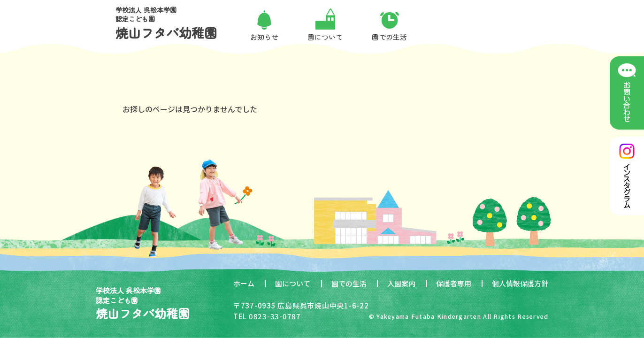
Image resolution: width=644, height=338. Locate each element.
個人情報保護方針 (520, 283)
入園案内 (401, 283)
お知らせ (264, 37)
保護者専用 (454, 283)
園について (293, 283)
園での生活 (349, 283)
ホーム (244, 283)
